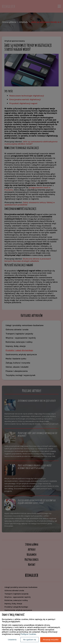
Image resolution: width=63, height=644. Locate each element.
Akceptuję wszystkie (51, 640)
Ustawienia (12, 640)
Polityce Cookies (28, 634)
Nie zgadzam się (30, 640)
